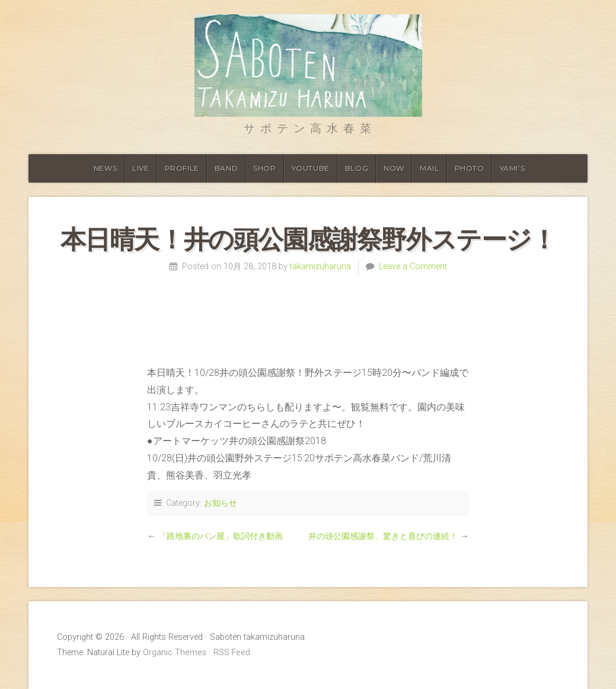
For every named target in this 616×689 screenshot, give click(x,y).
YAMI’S (513, 168)
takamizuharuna (320, 267)
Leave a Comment (413, 267)
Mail (429, 168)
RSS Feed (232, 653)
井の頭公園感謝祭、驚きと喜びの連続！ (383, 536)
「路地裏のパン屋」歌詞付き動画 (221, 536)
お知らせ (221, 503)
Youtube (311, 168)
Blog (357, 168)
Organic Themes (175, 653)
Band (226, 168)
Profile (182, 168)
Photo (470, 168)
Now (394, 168)
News (105, 168)
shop (264, 168)
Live (141, 168)
